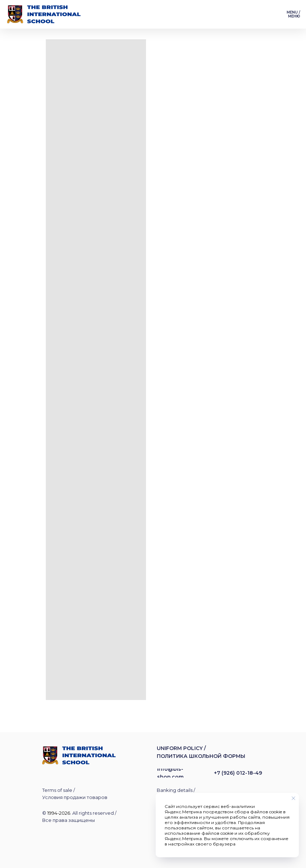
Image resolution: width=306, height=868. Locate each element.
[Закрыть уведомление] (293, 798)
